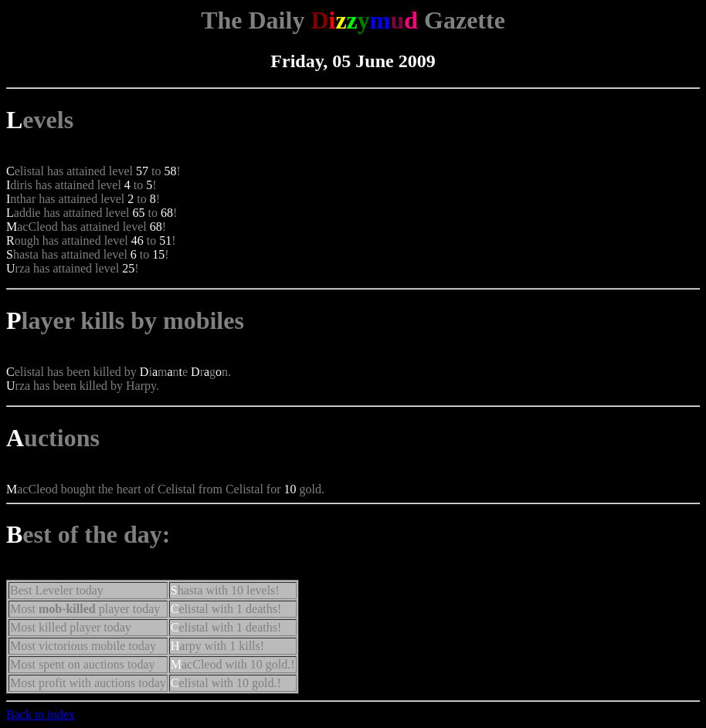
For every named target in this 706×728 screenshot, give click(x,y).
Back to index (41, 714)
